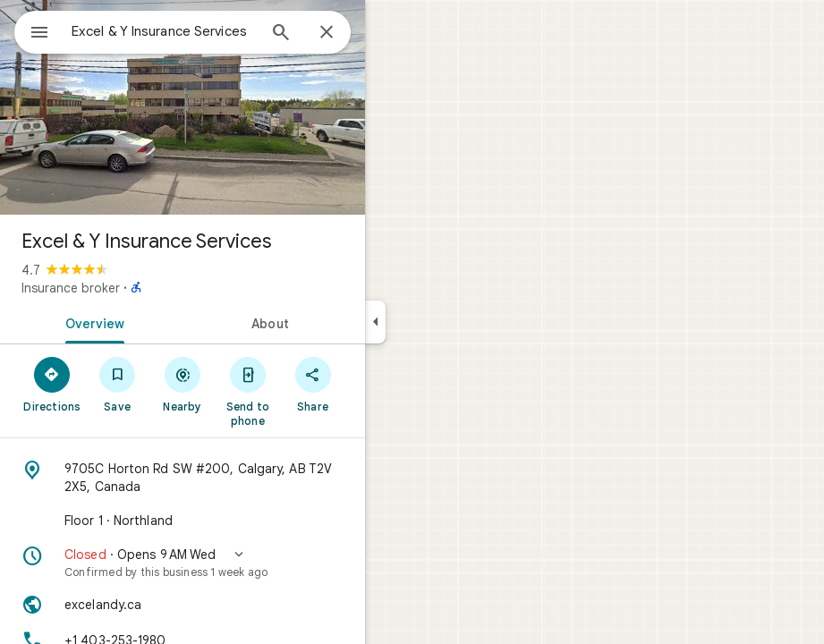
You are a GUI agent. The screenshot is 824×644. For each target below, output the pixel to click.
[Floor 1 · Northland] (183, 521)
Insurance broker (71, 288)
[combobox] (164, 31)
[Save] (118, 384)
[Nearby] (183, 384)
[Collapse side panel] (375, 322)
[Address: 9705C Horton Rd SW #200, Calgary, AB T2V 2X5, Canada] (183, 478)
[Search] (281, 34)
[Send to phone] (247, 391)
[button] (183, 563)
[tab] (91, 322)
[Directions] (52, 384)
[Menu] (39, 34)
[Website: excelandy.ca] (183, 605)
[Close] (327, 33)
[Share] (313, 384)
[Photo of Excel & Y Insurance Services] (183, 107)
